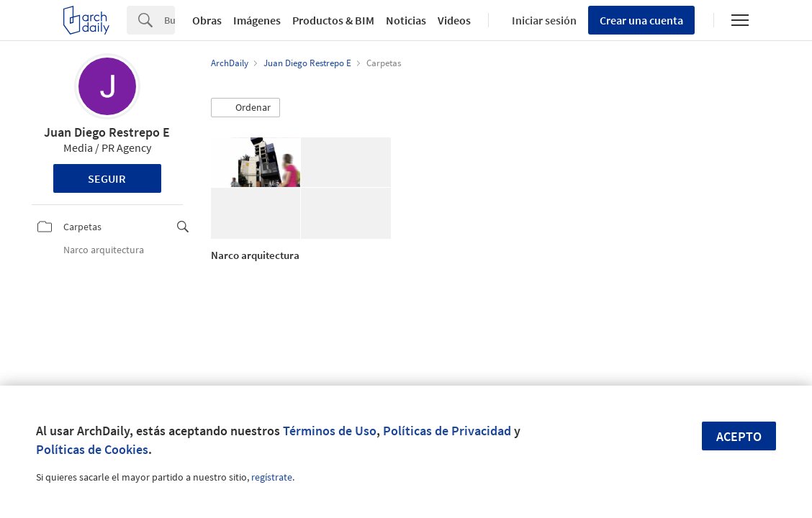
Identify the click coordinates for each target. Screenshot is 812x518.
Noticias (406, 20)
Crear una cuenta (641, 20)
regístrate (272, 477)
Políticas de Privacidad (447, 431)
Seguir (107, 178)
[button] (245, 108)
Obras (207, 20)
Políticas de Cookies (92, 449)
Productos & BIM (333, 20)
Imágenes (257, 20)
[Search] (170, 20)
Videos (454, 20)
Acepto (739, 436)
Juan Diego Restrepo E (107, 132)
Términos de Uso (330, 431)
